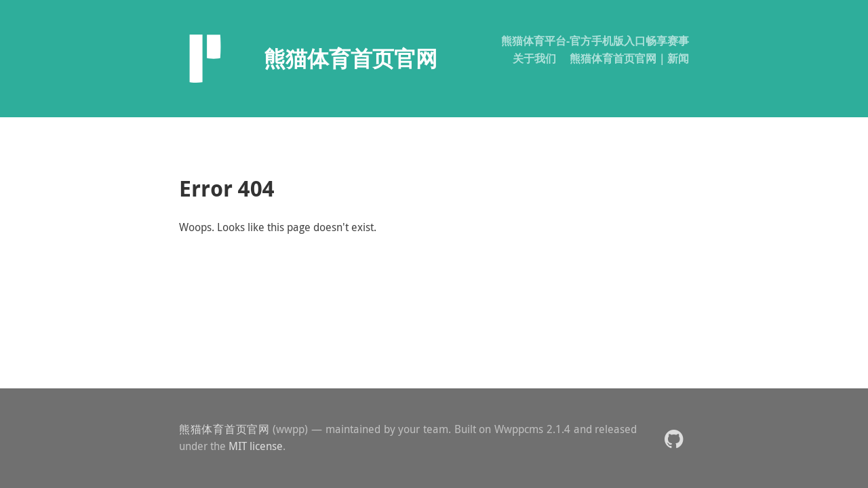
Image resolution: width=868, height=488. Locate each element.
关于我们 (534, 58)
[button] (674, 438)
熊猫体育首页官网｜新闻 (629, 58)
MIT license (256, 446)
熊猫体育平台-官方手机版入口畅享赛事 (595, 41)
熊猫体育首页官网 (224, 429)
